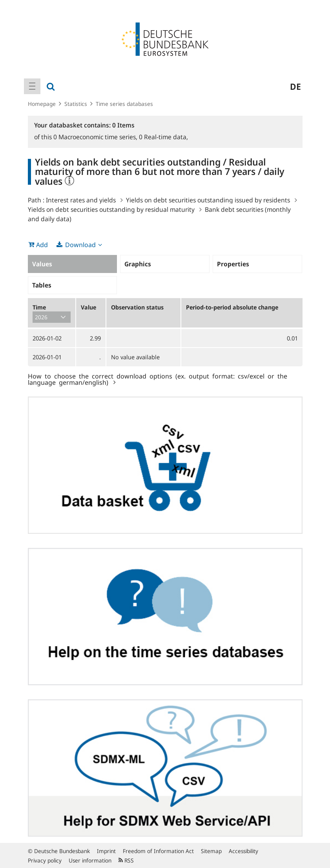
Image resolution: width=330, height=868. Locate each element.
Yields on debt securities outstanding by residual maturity (111, 209)
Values (42, 264)
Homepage (42, 104)
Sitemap (211, 851)
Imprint (106, 851)
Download (80, 245)
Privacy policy (45, 860)
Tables (42, 285)
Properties (233, 264)
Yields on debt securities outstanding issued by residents (208, 200)
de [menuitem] (295, 86)
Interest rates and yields (81, 200)
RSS (126, 860)
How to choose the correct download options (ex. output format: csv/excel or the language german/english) (158, 379)
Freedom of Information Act (158, 851)
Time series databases (124, 104)
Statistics (76, 104)
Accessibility (243, 851)
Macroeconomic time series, (96, 137)
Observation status (137, 307)
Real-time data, (163, 137)
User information (90, 860)
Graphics (138, 264)
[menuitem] (32, 86)
